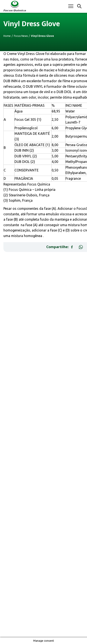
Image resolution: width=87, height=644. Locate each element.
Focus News (21, 36)
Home (7, 36)
